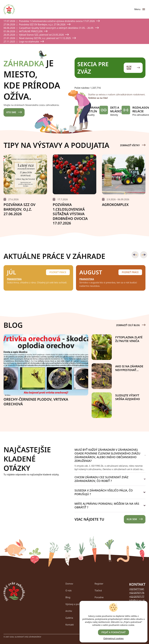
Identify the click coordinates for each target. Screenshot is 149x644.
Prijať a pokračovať (113, 632)
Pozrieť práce (58, 272)
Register (99, 584)
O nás (69, 590)
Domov (69, 584)
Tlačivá (98, 590)
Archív (69, 611)
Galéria (69, 618)
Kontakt (70, 625)
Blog (68, 597)
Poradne (99, 597)
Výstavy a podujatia (76, 604)
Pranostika (14, 279)
